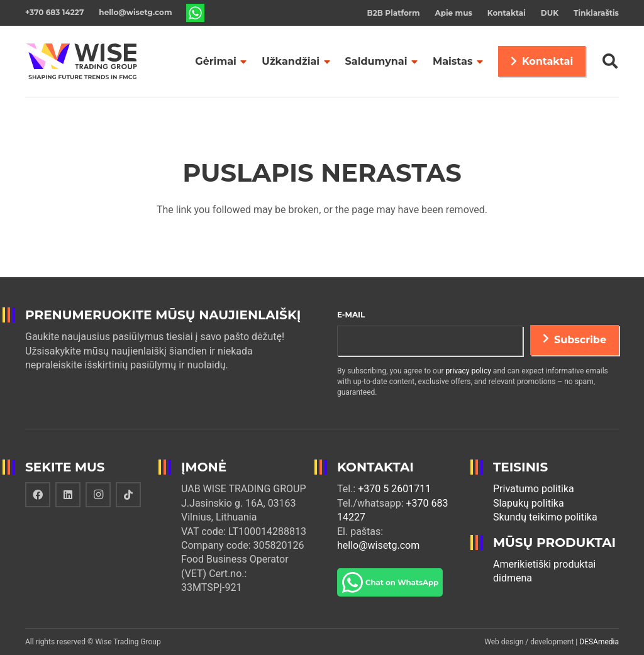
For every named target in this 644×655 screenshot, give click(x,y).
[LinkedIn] (68, 495)
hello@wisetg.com (378, 545)
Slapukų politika (529, 503)
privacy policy (469, 371)
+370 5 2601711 (394, 489)
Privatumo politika (534, 489)
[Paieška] (610, 61)
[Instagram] (98, 495)
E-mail (351, 315)
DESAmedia (599, 642)
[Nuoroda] (196, 13)
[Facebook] (38, 495)
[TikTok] (128, 495)
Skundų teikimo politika (545, 517)
